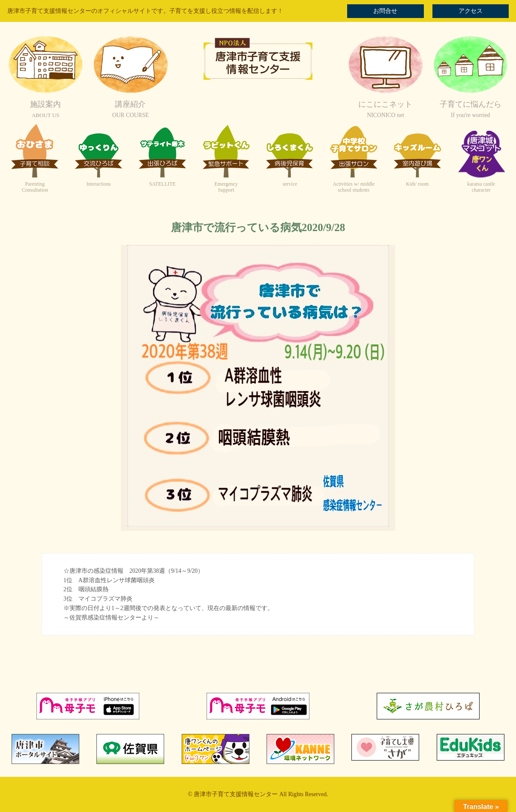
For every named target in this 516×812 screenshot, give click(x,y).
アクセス (471, 11)
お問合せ (385, 11)
